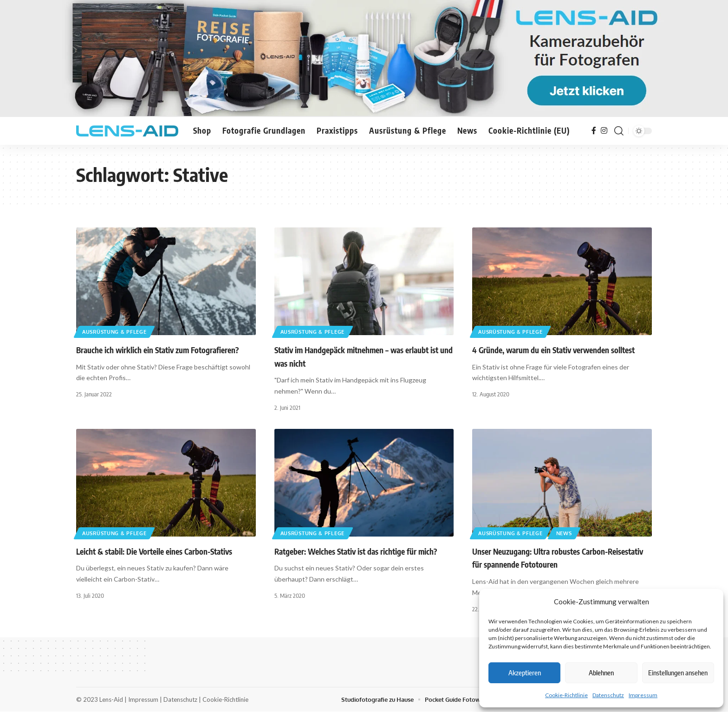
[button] (619, 131)
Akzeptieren (525, 673)
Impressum (643, 695)
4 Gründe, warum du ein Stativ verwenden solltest (553, 350)
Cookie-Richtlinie (566, 695)
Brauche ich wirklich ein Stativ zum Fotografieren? (157, 350)
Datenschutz (608, 695)
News (572, 533)
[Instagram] (604, 131)
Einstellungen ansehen (678, 673)
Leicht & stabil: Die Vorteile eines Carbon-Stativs (154, 551)
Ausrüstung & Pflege (118, 331)
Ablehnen (601, 673)
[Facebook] (594, 131)
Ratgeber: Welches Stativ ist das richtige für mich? (356, 551)
